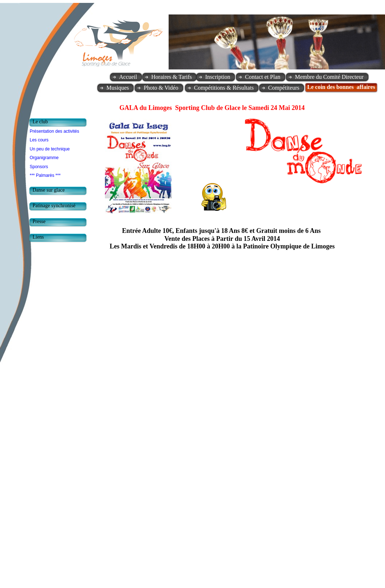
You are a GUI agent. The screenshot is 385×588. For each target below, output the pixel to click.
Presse (39, 221)
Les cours (39, 140)
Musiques (118, 88)
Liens (38, 237)
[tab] (60, 123)
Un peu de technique (50, 149)
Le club (40, 122)
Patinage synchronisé (54, 206)
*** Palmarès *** (45, 175)
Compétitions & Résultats (224, 88)
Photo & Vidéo (161, 88)
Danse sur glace (49, 190)
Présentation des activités (54, 131)
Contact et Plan (263, 77)
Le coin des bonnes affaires (341, 87)
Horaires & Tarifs (172, 77)
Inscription (218, 77)
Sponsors (39, 167)
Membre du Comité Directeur (329, 77)
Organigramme (44, 158)
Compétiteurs (284, 88)
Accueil (128, 77)
